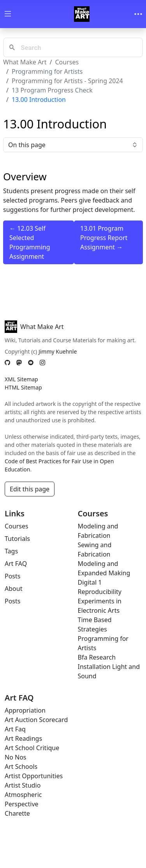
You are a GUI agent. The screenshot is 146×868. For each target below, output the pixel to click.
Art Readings (23, 738)
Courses (67, 62)
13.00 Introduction (39, 100)
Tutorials (17, 539)
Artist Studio (23, 785)
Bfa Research (97, 657)
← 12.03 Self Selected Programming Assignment (30, 242)
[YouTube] (31, 363)
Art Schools (21, 767)
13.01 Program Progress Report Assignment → (104, 238)
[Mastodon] (19, 363)
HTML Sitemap (23, 387)
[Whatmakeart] (82, 14)
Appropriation (25, 710)
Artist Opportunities (34, 776)
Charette (17, 813)
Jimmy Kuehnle (58, 351)
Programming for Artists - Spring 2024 (67, 81)
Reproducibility (100, 592)
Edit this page (30, 489)
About (13, 589)
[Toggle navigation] (138, 14)
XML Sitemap (21, 379)
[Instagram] (42, 363)
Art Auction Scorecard (36, 720)
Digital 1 (90, 582)
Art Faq (15, 729)
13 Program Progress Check (52, 90)
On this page (73, 145)
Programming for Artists (47, 71)
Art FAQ (16, 564)
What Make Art (25, 62)
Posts (12, 576)
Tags (11, 551)
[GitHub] (7, 363)
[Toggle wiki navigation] (8, 14)
